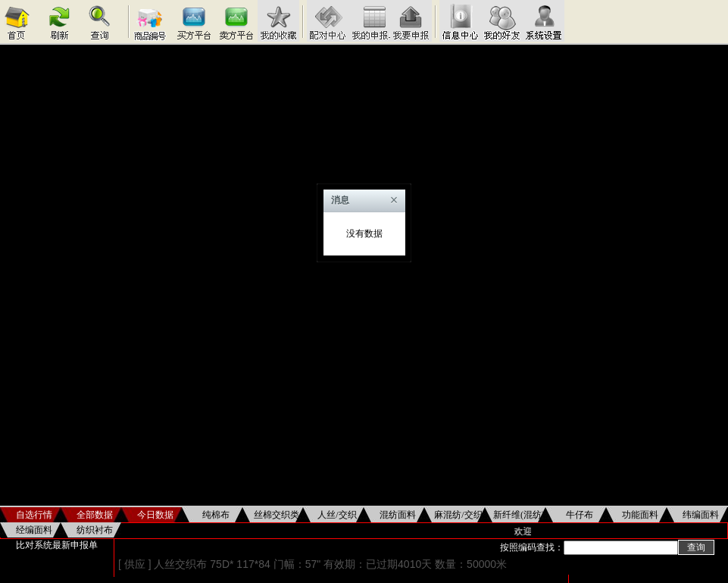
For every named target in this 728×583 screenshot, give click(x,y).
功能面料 (640, 515)
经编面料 (34, 530)
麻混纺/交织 (458, 515)
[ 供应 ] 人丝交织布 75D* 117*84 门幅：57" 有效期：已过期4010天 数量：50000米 (312, 564)
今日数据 (155, 515)
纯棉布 (216, 515)
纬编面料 (701, 515)
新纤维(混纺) (519, 515)
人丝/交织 (337, 515)
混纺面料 (398, 515)
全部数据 (95, 515)
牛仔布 (580, 515)
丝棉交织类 (277, 515)
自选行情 (34, 515)
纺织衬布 (95, 530)
